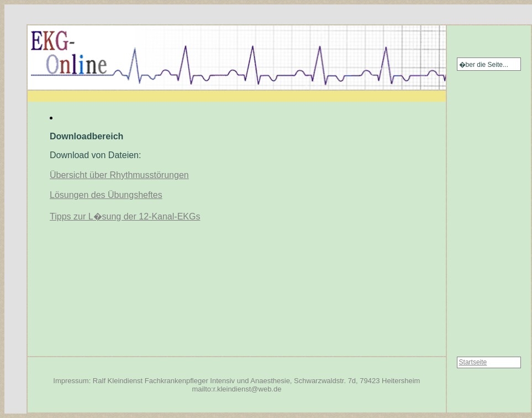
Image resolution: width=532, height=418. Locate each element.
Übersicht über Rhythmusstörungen (119, 175)
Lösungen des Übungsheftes (106, 195)
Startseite (473, 362)
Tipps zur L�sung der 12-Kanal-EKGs (125, 216)
